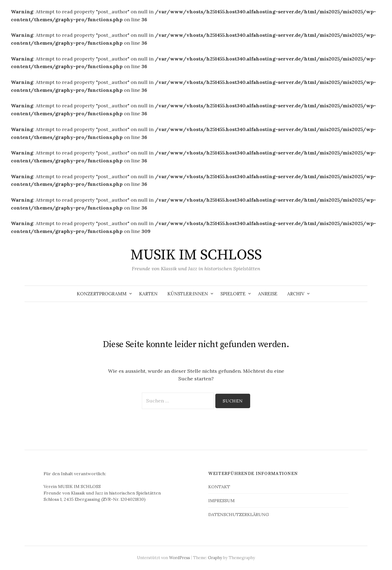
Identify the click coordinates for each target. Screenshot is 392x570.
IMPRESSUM (221, 501)
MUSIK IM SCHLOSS (196, 255)
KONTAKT (219, 487)
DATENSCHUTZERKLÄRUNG (238, 514)
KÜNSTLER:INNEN (188, 294)
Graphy (215, 558)
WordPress (180, 558)
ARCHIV (296, 294)
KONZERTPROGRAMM (102, 294)
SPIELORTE (233, 294)
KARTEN (148, 294)
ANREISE (268, 294)
